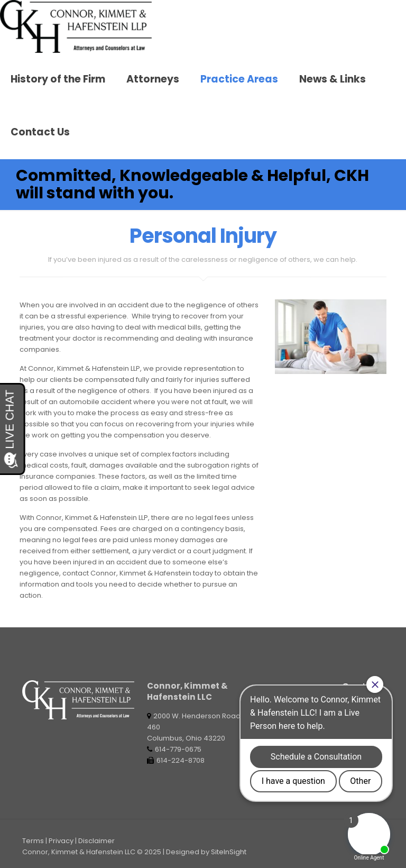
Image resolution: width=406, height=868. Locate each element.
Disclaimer (96, 841)
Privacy (61, 841)
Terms (33, 841)
